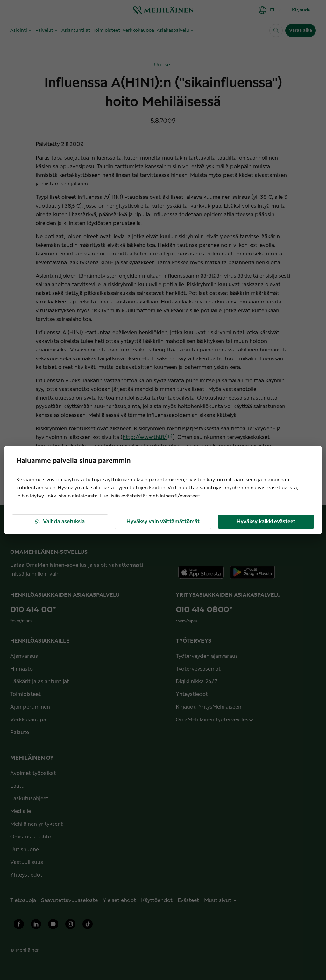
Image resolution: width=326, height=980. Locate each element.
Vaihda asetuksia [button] (59, 522)
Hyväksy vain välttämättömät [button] (163, 522)
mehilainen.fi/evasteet (174, 496)
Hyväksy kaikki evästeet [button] (266, 522)
